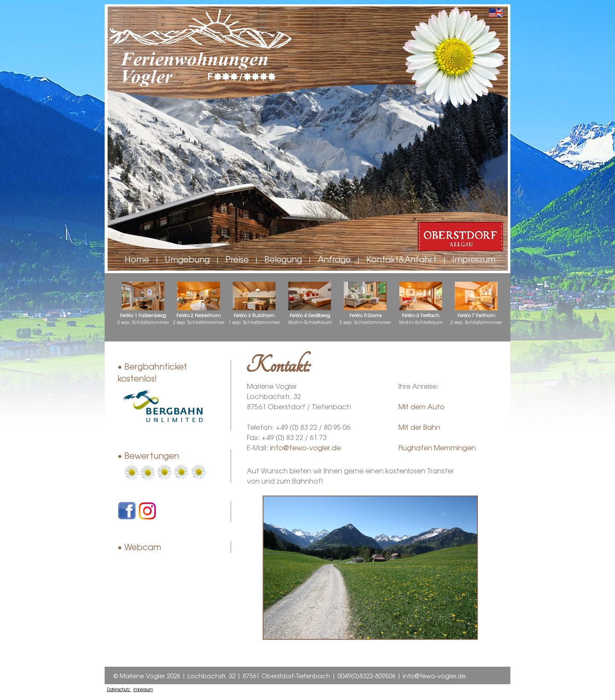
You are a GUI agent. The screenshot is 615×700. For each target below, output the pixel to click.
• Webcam (139, 547)
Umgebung (187, 259)
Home (137, 259)
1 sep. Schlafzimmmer (254, 303)
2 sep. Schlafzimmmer (143, 303)
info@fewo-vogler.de (305, 447)
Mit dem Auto (422, 406)
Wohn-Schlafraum (310, 303)
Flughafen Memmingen (437, 447)
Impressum (474, 259)
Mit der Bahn (419, 427)
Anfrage (334, 259)
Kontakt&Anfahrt (401, 259)
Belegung (283, 259)
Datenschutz (119, 689)
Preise (237, 259)
